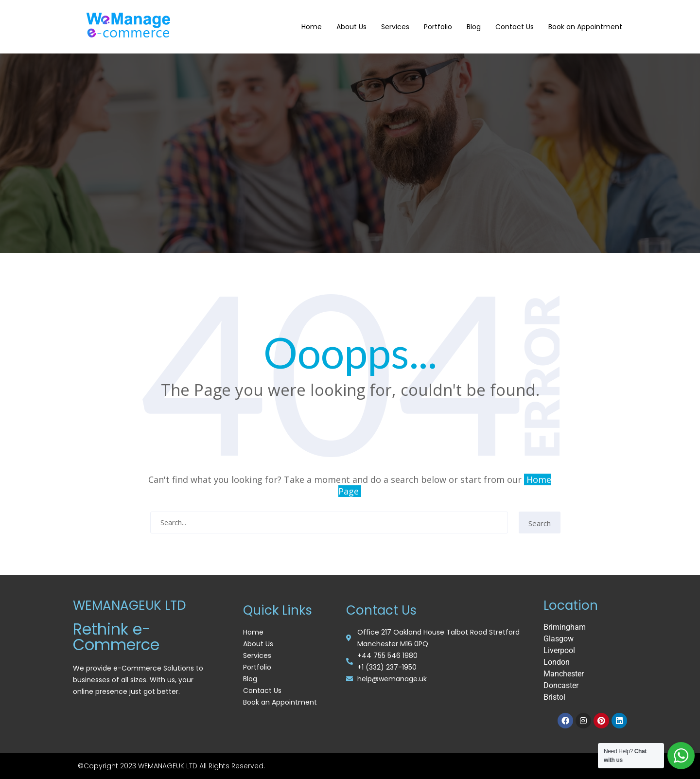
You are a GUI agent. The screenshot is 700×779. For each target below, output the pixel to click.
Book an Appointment (585, 27)
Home (312, 27)
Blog (474, 27)
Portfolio (438, 27)
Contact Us (515, 27)
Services (395, 27)
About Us (351, 27)
